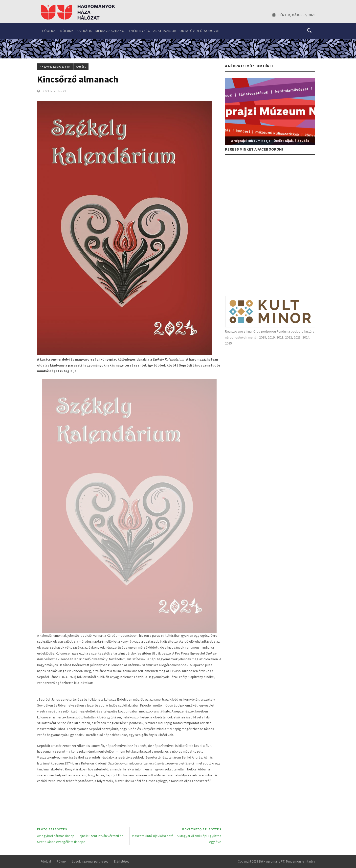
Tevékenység (139, 31)
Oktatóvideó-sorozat (200, 31)
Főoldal (50, 31)
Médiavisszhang (110, 31)
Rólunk (67, 31)
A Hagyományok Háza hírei (55, 67)
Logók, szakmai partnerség (90, 861)
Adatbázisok (165, 31)
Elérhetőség (122, 861)
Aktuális (85, 31)
